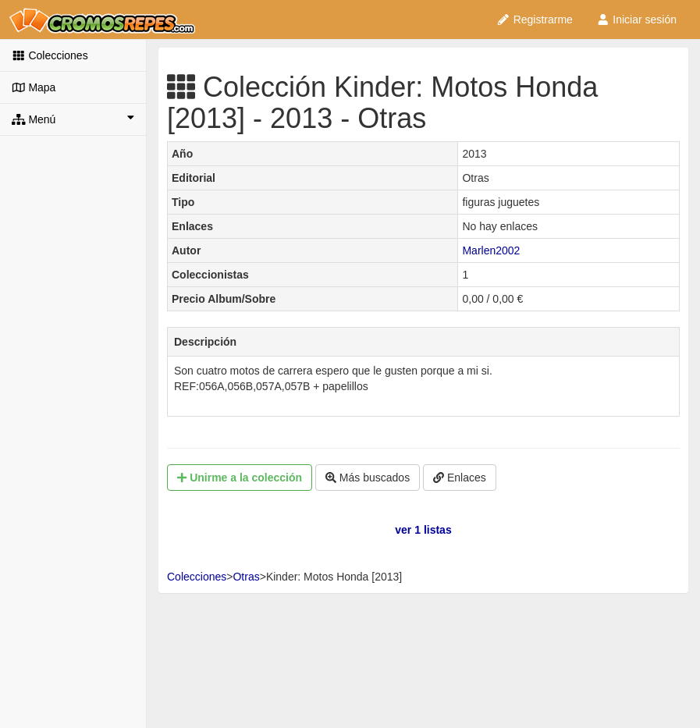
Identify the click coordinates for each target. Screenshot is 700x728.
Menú (73, 119)
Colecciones (50, 55)
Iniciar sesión (636, 20)
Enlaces (460, 478)
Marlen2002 (491, 250)
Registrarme (535, 20)
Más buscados (368, 478)
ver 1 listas (423, 530)
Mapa (34, 87)
